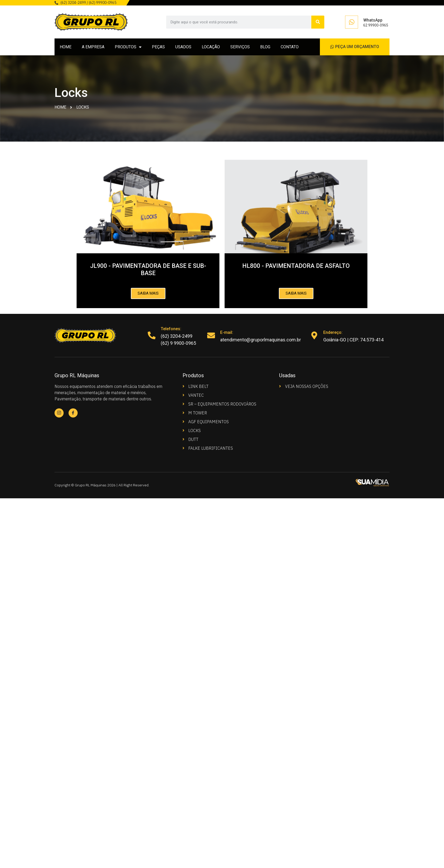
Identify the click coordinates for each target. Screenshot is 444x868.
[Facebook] (73, 413)
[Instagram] (59, 413)
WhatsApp (373, 20)
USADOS (183, 47)
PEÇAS (158, 47)
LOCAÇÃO (211, 47)
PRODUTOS (128, 47)
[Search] (318, 22)
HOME (66, 47)
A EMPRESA (93, 47)
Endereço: (333, 332)
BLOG (265, 47)
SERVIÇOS (240, 47)
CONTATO (290, 47)
